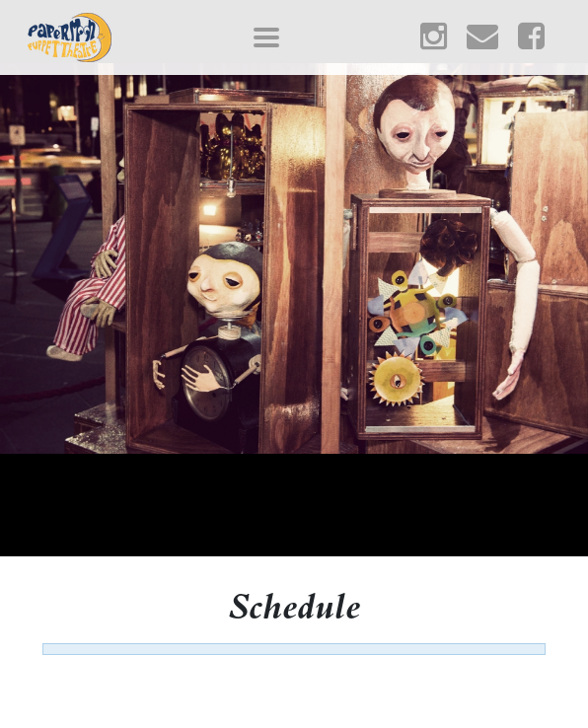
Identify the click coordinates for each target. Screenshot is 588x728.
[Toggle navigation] (266, 37)
